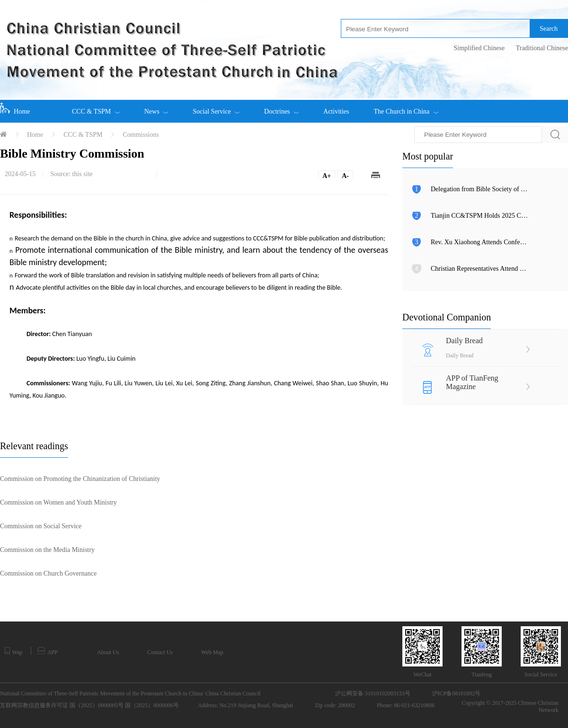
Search (549, 29)
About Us (108, 652)
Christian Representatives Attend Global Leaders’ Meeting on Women (479, 269)
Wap (13, 651)
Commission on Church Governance (48, 573)
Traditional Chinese (542, 48)
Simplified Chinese (479, 48)
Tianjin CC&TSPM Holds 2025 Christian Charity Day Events (479, 216)
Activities (336, 111)
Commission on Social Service (41, 526)
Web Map (212, 652)
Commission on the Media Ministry (47, 550)
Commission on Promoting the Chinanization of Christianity (80, 479)
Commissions (141, 135)
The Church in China (406, 107)
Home (15, 108)
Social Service (216, 107)
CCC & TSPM (96, 107)
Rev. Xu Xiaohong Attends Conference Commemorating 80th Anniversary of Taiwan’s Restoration (479, 242)
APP (48, 651)
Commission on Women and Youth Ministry (58, 502)
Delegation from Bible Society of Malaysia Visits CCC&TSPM (479, 189)
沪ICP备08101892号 (457, 693)
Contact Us (160, 652)
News (156, 107)
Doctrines (281, 107)
